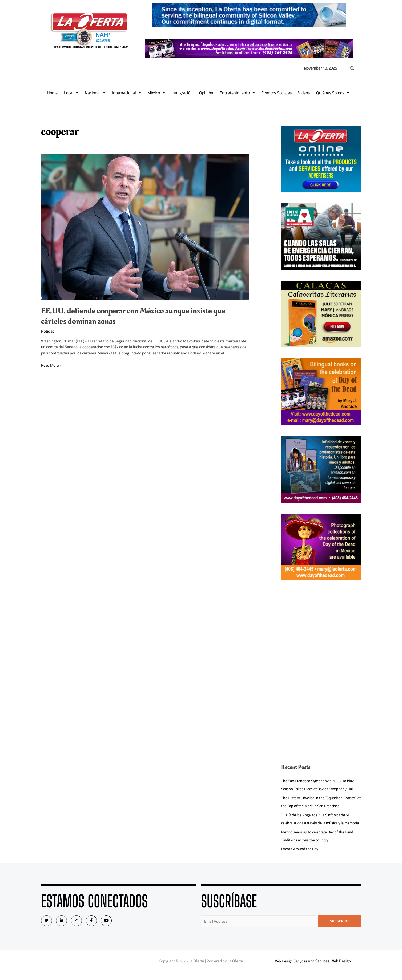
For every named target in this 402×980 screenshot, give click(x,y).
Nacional (95, 93)
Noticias (48, 331)
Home (52, 93)
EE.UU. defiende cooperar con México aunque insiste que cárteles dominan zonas (133, 316)
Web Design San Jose (290, 969)
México (156, 93)
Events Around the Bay (300, 857)
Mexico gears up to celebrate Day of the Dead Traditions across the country (319, 844)
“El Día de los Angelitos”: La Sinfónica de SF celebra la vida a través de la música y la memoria (317, 823)
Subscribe (340, 929)
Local (71, 93)
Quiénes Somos (333, 93)
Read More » (52, 365)
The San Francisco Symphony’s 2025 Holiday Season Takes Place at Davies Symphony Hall (319, 785)
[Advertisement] (321, 629)
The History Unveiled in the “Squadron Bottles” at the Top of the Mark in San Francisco (320, 802)
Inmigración (182, 93)
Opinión (206, 93)
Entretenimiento (237, 93)
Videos (304, 93)
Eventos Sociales (276, 93)
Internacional (126, 93)
